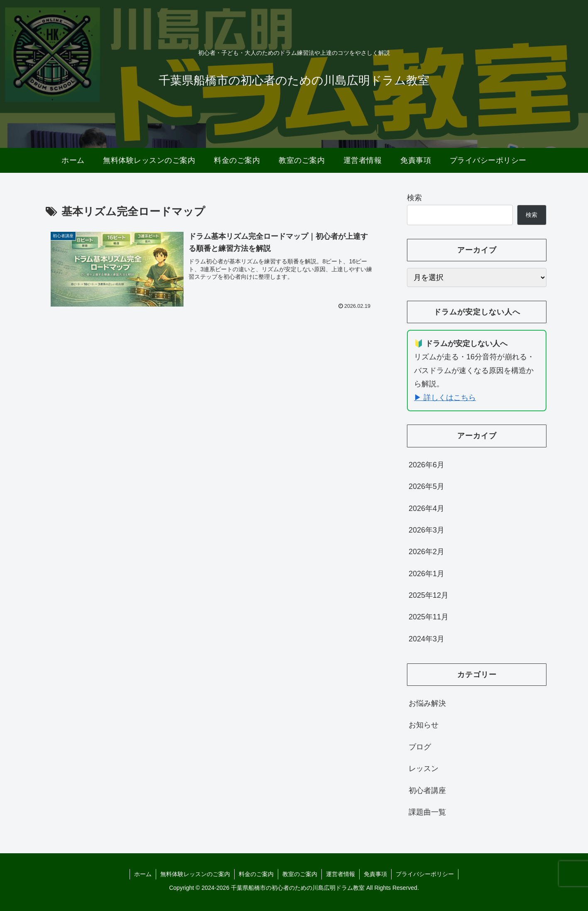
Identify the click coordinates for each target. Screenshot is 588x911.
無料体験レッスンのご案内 (195, 874)
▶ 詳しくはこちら (445, 398)
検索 (414, 198)
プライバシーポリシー (425, 874)
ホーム (143, 874)
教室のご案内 (300, 874)
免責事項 (375, 874)
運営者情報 (341, 874)
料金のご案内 (256, 874)
